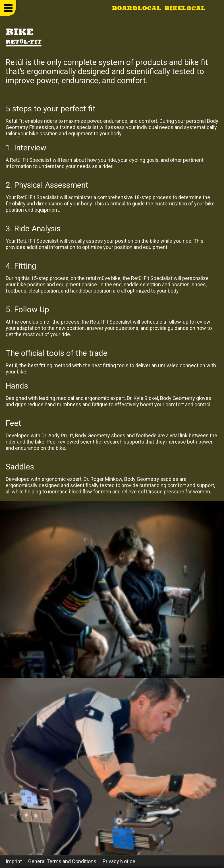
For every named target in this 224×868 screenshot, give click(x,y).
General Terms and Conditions (62, 861)
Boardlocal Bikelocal (159, 9)
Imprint (14, 861)
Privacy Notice (119, 861)
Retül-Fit (24, 42)
